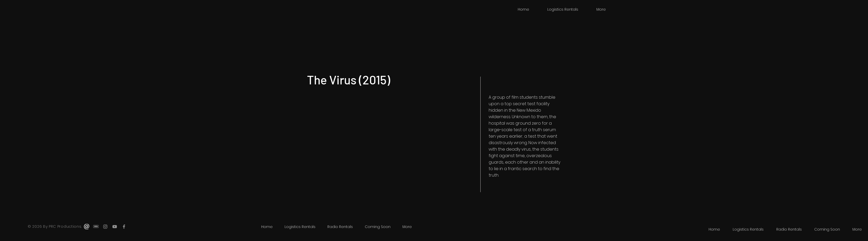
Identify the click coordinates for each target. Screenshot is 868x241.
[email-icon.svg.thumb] (87, 227)
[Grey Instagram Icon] (105, 227)
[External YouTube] (390, 144)
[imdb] (96, 227)
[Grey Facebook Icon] (124, 227)
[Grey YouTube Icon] (115, 227)
